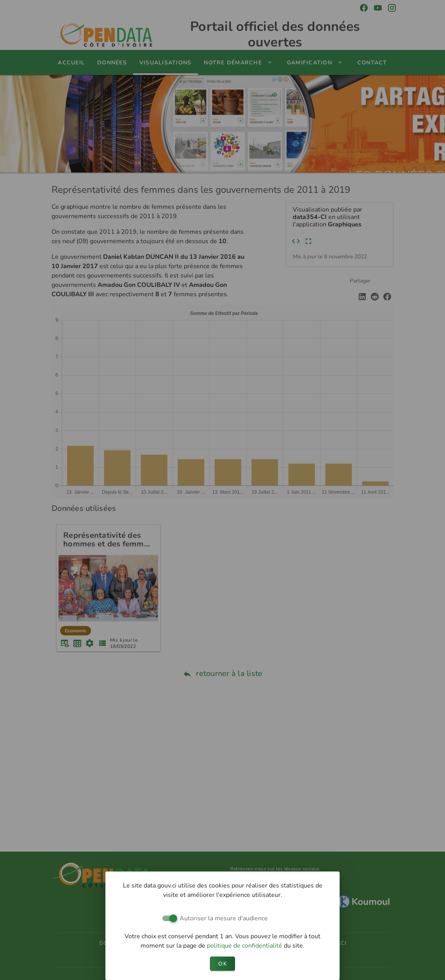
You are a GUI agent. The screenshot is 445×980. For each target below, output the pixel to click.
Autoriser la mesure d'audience (224, 918)
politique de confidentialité (245, 946)
